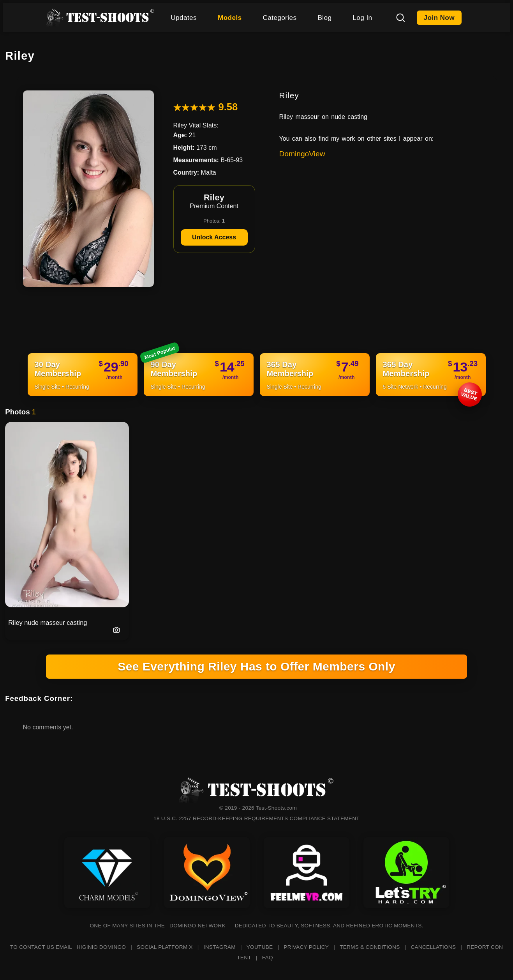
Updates (184, 18)
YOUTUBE (260, 947)
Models (230, 18)
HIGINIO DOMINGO (101, 947)
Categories (280, 18)
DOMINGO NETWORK (197, 926)
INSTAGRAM (220, 947)
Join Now (439, 18)
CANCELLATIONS (433, 947)
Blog (324, 18)
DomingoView (302, 154)
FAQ (268, 958)
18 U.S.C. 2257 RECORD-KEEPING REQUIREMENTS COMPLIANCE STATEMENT (256, 818)
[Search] (400, 18)
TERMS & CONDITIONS (370, 947)
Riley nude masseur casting (48, 623)
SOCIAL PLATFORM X (165, 947)
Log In (362, 18)
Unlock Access (214, 237)
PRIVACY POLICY (306, 947)
